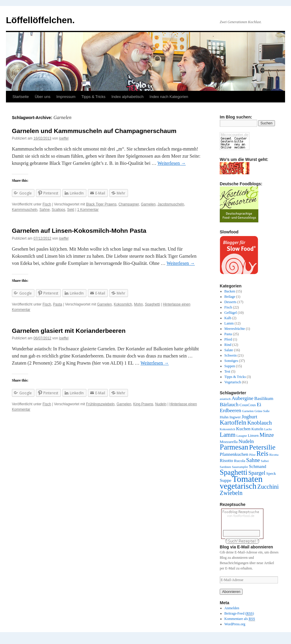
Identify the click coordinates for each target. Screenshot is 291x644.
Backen (230, 291)
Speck (271, 473)
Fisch (47, 204)
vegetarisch (238, 486)
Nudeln (161, 404)
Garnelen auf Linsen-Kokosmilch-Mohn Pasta (79, 231)
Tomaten (247, 479)
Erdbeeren (230, 410)
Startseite (21, 97)
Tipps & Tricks (93, 97)
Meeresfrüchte (235, 329)
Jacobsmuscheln (171, 204)
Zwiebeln (231, 493)
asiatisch (225, 399)
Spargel (257, 473)
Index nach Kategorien (169, 97)
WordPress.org (235, 624)
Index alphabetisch (127, 97)
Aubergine (243, 398)
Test (227, 371)
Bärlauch (229, 404)
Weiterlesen (171, 163)
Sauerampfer (240, 467)
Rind (228, 345)
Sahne (45, 210)
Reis (262, 454)
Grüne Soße (262, 411)
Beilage (230, 297)
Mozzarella (229, 442)
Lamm (229, 323)
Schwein (231, 355)
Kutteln (257, 429)
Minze (267, 435)
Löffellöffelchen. (40, 20)
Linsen (253, 435)
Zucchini (268, 487)
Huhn (224, 417)
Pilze (252, 455)
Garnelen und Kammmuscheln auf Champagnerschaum (94, 131)
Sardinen (225, 467)
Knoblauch (260, 423)
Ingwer (235, 417)
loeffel (64, 138)
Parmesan (234, 447)
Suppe (226, 480)
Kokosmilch (123, 304)
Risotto (226, 460)
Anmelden (232, 608)
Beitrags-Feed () (239, 614)
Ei (259, 404)
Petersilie (262, 447)
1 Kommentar (88, 210)
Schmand (257, 466)
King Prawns (143, 404)
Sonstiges (231, 361)
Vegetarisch (233, 382)
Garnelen (148, 204)
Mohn (138, 304)
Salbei (265, 461)
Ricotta (274, 455)
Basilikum (264, 398)
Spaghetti (152, 304)
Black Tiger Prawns (101, 204)
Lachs (268, 429)
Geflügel (231, 313)
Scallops (58, 210)
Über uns (43, 97)
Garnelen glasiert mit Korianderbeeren (69, 331)
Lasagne (242, 436)
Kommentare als (240, 619)
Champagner (129, 204)
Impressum (66, 97)
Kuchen (243, 429)
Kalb (228, 318)
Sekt (71, 210)
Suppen (230, 366)
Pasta (58, 304)
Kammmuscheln (25, 210)
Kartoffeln (233, 423)
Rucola (240, 461)
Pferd (228, 339)
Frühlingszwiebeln (100, 404)
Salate (229, 350)
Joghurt (250, 417)
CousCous (247, 405)
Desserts (231, 302)
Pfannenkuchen (234, 454)
